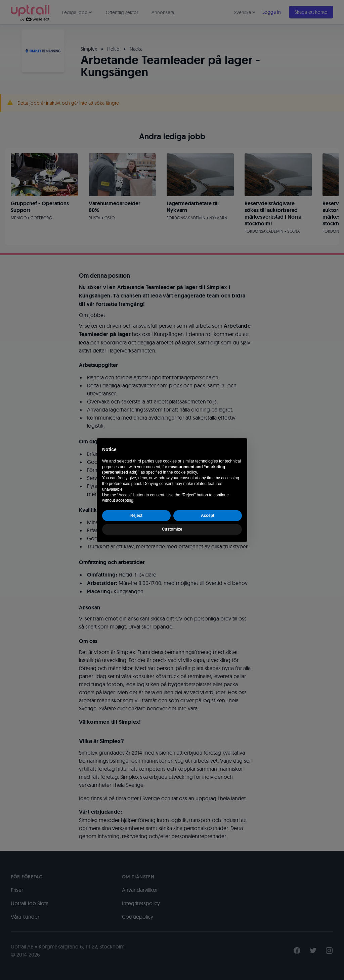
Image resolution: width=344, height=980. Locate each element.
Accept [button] (208, 515)
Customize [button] (172, 529)
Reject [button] (136, 515)
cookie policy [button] (185, 472)
